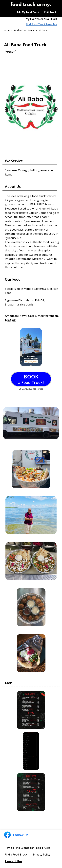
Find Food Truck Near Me (41, 24)
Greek (32, 316)
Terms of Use (13, 861)
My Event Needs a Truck (41, 19)
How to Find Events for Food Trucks (28, 848)
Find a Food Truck (16, 855)
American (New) (16, 316)
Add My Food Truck (28, 12)
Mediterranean (48, 316)
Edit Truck (50, 12)
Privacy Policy (42, 855)
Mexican (11, 320)
